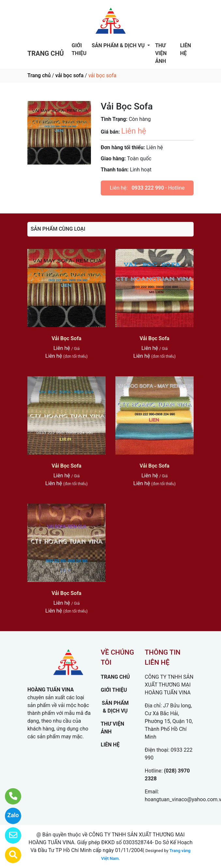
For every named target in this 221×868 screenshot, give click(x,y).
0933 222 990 (148, 188)
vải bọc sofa (69, 75)
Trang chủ (39, 75)
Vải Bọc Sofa (66, 338)
